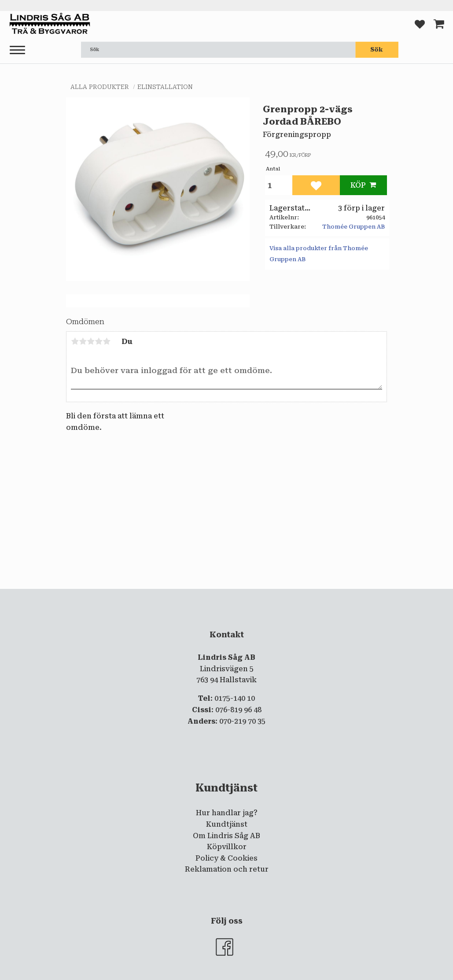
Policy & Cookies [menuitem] (226, 858)
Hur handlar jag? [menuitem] (227, 813)
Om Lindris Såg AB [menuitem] (226, 836)
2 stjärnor (83, 341)
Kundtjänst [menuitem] (227, 824)
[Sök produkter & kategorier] (218, 50)
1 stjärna (75, 341)
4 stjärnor (99, 341)
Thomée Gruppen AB (354, 227)
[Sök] (377, 50)
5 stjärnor (107, 341)
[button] (17, 50)
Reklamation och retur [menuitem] (227, 869)
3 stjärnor (91, 341)
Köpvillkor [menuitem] (227, 847)
